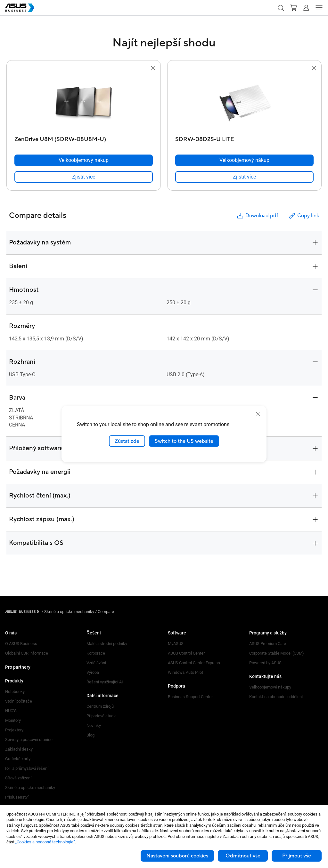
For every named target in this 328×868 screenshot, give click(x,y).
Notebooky (15, 692)
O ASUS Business (21, 644)
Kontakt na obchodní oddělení (276, 697)
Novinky (94, 725)
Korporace (96, 653)
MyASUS (176, 644)
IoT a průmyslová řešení (27, 768)
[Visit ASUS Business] (23, 612)
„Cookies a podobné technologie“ (45, 842)
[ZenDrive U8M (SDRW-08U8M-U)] (84, 138)
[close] (258, 414)
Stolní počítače (19, 701)
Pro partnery (18, 667)
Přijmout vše (297, 856)
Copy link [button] (304, 216)
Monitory (13, 720)
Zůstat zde (127, 441)
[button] (281, 8)
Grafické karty (18, 759)
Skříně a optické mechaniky (30, 788)
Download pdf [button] (257, 216)
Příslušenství (17, 797)
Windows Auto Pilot (185, 672)
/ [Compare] (104, 612)
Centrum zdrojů (100, 706)
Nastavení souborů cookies (177, 856)
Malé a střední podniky (107, 644)
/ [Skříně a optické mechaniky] (68, 612)
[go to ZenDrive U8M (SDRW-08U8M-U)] (84, 103)
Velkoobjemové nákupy (270, 687)
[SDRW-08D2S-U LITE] (244, 138)
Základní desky (19, 749)
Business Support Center (190, 697)
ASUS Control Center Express (194, 663)
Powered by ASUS (265, 663)
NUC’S (11, 711)
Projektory (14, 730)
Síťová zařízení (18, 778)
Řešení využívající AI (105, 682)
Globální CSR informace (27, 653)
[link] (84, 177)
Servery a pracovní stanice (29, 740)
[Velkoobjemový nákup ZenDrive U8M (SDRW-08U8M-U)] (84, 160)
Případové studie (102, 716)
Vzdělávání (96, 663)
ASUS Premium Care (268, 644)
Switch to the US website (184, 441)
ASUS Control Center (186, 653)
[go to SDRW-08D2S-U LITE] (244, 103)
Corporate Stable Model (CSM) (277, 653)
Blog (90, 735)
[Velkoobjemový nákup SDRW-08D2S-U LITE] (244, 160)
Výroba (93, 672)
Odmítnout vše (243, 856)
